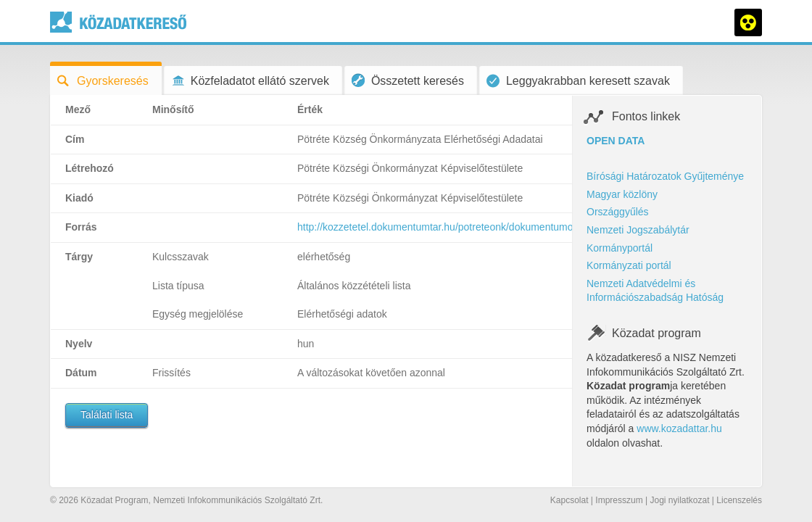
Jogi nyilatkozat (679, 500)
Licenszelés (739, 500)
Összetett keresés (408, 80)
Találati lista (107, 415)
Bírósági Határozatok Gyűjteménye (665, 176)
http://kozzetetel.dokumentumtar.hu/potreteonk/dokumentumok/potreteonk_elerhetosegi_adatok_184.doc (533, 227)
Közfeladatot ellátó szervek (250, 81)
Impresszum (619, 500)
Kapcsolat (569, 500)
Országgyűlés (618, 212)
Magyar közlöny (622, 194)
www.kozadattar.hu (679, 428)
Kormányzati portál (629, 265)
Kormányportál (620, 248)
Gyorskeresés (103, 81)
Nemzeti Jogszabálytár (638, 230)
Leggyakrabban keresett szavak (578, 81)
